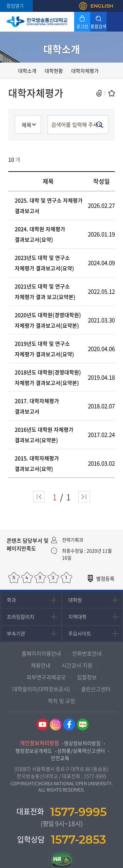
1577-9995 (95, 776)
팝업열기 (15, 6)
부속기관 (16, 634)
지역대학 (77, 617)
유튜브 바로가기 (42, 724)
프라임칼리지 (21, 617)
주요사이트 (80, 634)
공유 (99, 93)
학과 (11, 600)
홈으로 (11, 71)
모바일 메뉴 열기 (115, 22)
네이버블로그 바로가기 (83, 724)
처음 (39, 497)
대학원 (75, 600)
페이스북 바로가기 (69, 724)
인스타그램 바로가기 (56, 724)
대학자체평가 (85, 71)
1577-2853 (78, 840)
